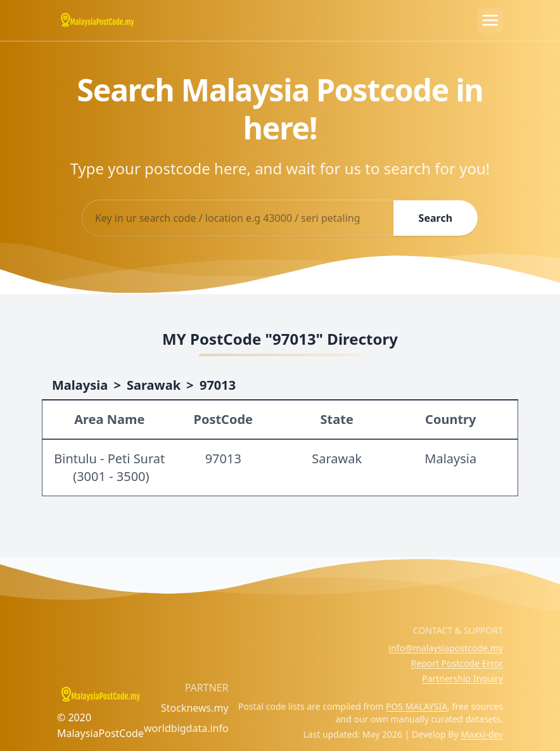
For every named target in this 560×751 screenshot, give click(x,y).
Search (436, 218)
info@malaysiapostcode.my (446, 648)
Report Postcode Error (457, 663)
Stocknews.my (195, 708)
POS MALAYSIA (417, 706)
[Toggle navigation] (490, 20)
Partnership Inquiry (462, 678)
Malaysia (80, 385)
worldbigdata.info (186, 728)
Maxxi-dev (482, 734)
